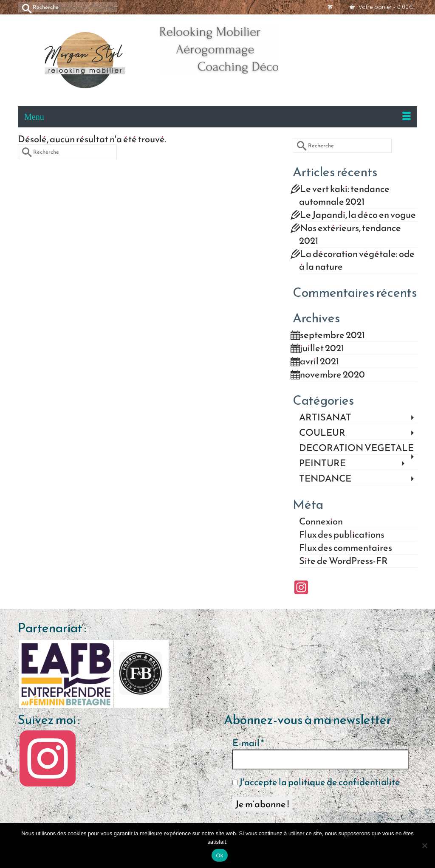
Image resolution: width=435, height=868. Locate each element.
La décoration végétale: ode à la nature (357, 260)
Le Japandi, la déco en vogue (358, 215)
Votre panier (381, 7)
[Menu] (217, 117)
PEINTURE (322, 464)
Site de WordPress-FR (343, 561)
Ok (219, 855)
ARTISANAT (325, 418)
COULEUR (322, 433)
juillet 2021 (322, 348)
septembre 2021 (332, 335)
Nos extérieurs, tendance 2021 (350, 234)
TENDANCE (325, 479)
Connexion (321, 521)
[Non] (424, 845)
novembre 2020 (332, 374)
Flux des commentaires (346, 548)
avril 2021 (319, 361)
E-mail (248, 743)
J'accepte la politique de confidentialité (316, 782)
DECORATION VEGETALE (356, 448)
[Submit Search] (24, 7)
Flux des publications (342, 534)
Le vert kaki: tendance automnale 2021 (344, 195)
